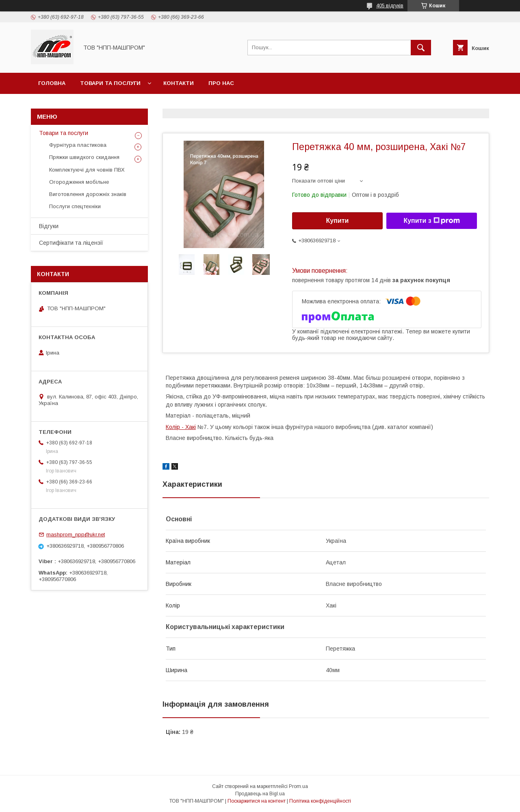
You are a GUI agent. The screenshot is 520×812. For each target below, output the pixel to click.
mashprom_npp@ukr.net (76, 534)
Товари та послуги (110, 83)
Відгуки (49, 226)
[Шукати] (421, 48)
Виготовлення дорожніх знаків (88, 194)
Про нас (221, 83)
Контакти (179, 83)
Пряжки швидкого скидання (84, 157)
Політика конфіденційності (320, 801)
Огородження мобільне (79, 182)
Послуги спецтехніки (75, 206)
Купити (338, 221)
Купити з (431, 221)
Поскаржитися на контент (257, 801)
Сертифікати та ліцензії (71, 243)
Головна (52, 83)
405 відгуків (390, 6)
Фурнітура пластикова (78, 145)
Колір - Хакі (181, 427)
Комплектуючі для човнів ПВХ (87, 170)
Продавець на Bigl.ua (260, 794)
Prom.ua (298, 786)
